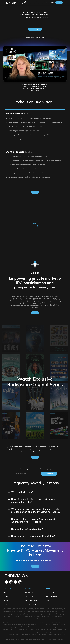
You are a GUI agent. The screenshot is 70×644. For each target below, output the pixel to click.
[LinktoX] (15, 582)
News (6, 600)
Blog (5, 604)
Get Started (29, 592)
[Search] (46, 3)
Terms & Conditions (53, 596)
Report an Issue (31, 604)
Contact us (29, 596)
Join (59, 3)
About (6, 592)
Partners (7, 596)
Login (52, 3)
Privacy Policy (51, 592)
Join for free (35, 29)
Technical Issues (31, 600)
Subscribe (49, 474)
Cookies (48, 600)
